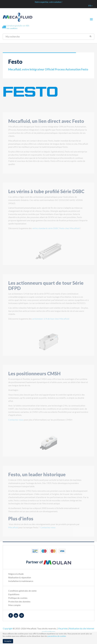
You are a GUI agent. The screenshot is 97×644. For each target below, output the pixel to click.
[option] (48, 253)
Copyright (8, 628)
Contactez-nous (16, 421)
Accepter (8, 641)
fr (90, 6)
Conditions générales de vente (22, 591)
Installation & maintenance (21, 581)
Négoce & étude (16, 574)
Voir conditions (12, 28)
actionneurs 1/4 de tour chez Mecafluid (51, 320)
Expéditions (14, 594)
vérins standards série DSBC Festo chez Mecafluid (56, 229)
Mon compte (14, 605)
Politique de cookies (18, 598)
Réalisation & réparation (20, 577)
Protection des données (19, 601)
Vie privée (63, 628)
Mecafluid (13, 529)
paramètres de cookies (57, 636)
